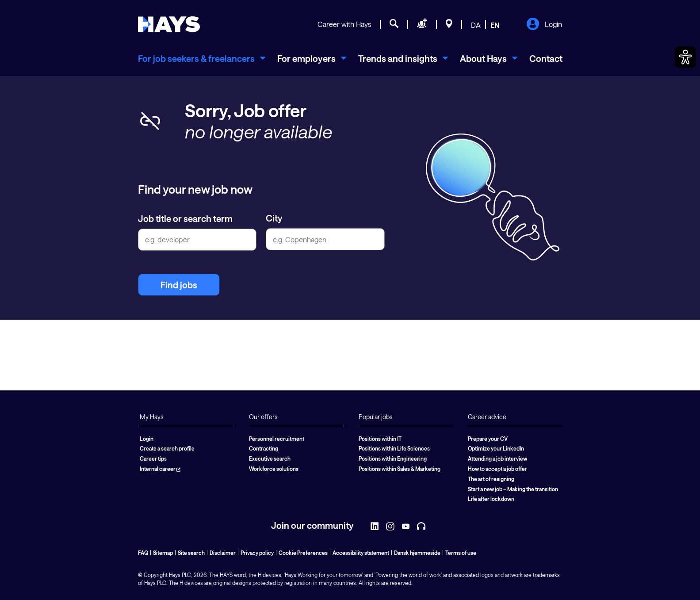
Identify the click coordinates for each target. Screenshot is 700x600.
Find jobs (179, 285)
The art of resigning (491, 479)
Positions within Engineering (393, 459)
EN (495, 25)
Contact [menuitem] (546, 58)
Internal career (160, 469)
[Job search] (394, 25)
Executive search (270, 459)
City (274, 218)
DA (476, 25)
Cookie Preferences (303, 553)
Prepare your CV (488, 439)
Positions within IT (380, 439)
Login (544, 25)
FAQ (143, 553)
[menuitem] (202, 58)
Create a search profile (167, 448)
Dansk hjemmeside (417, 553)
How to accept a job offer (497, 469)
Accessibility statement (361, 553)
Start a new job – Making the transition (513, 489)
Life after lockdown (491, 499)
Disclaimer (223, 553)
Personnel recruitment (277, 439)
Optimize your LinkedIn (496, 448)
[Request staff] (422, 25)
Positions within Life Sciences (394, 448)
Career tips (153, 459)
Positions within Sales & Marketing (400, 469)
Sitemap (163, 553)
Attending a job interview (497, 459)
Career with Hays (344, 24)
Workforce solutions (274, 469)
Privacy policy (257, 553)
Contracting (264, 448)
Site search (191, 553)
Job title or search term (185, 218)
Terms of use (461, 553)
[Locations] (449, 25)
